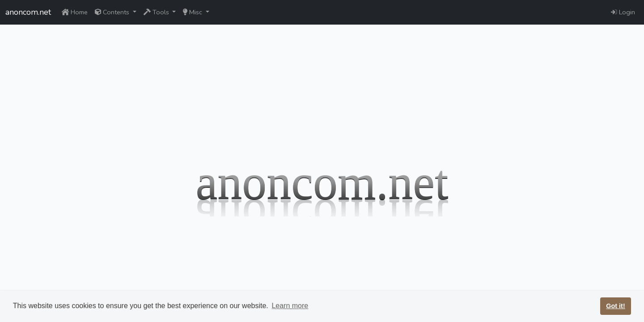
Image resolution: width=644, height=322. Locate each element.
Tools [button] (157, 12)
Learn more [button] (290, 306)
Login (623, 12)
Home (75, 12)
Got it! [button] (615, 306)
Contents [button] (113, 12)
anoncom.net (28, 12)
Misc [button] (193, 12)
